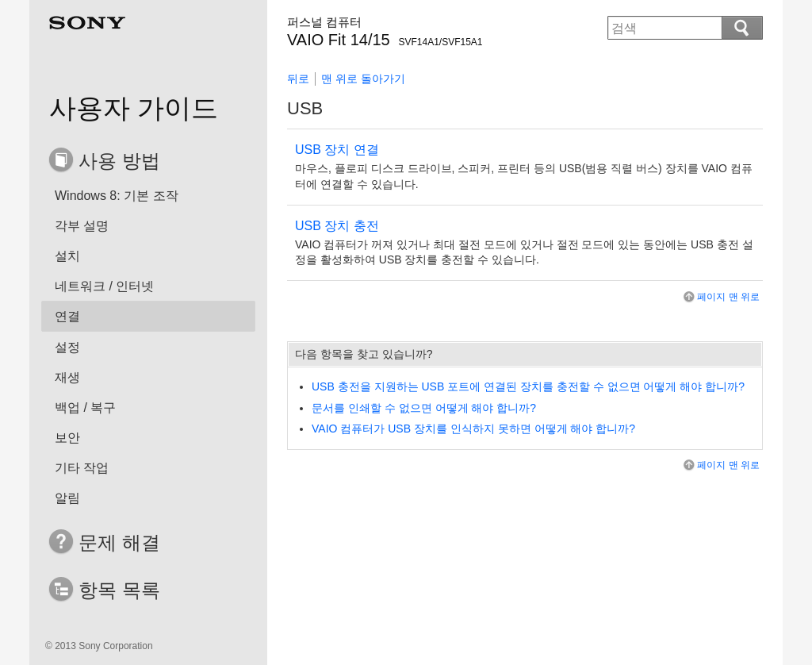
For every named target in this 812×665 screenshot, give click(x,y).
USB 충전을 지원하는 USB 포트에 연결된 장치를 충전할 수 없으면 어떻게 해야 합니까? (528, 386)
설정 (67, 347)
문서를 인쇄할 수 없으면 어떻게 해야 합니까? (424, 408)
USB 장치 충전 (337, 226)
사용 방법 (119, 161)
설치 (67, 256)
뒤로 (298, 79)
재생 (67, 377)
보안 (67, 438)
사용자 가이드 (134, 108)
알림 (67, 498)
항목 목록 (119, 590)
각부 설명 (82, 226)
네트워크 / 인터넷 (104, 286)
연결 (67, 316)
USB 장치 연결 (337, 150)
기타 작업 (82, 468)
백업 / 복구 (85, 407)
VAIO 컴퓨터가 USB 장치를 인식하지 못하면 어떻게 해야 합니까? (473, 429)
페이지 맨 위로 (720, 297)
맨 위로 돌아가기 (363, 79)
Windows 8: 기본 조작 (117, 196)
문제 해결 (119, 542)
